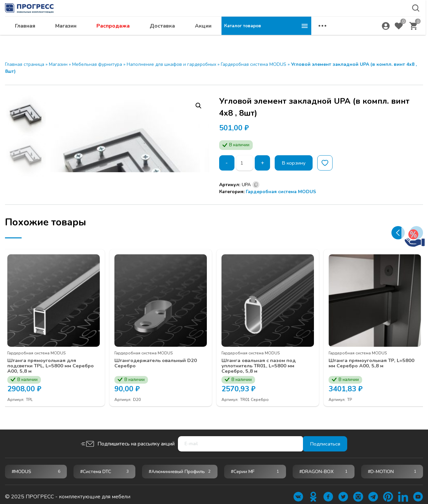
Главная (115, 39)
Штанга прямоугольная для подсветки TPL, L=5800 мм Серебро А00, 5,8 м (46, 361)
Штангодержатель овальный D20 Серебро (155, 358)
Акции (293, 39)
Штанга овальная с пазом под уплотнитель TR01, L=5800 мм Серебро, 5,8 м (264, 361)
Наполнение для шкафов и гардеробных (171, 64)
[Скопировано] (256, 185)
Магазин (156, 39)
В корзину (296, 163)
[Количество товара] (245, 163)
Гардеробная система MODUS (254, 64)
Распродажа (203, 39)
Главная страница (25, 64)
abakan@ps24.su (368, 22)
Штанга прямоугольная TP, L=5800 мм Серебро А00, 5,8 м (372, 358)
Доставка (252, 39)
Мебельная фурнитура (97, 64)
